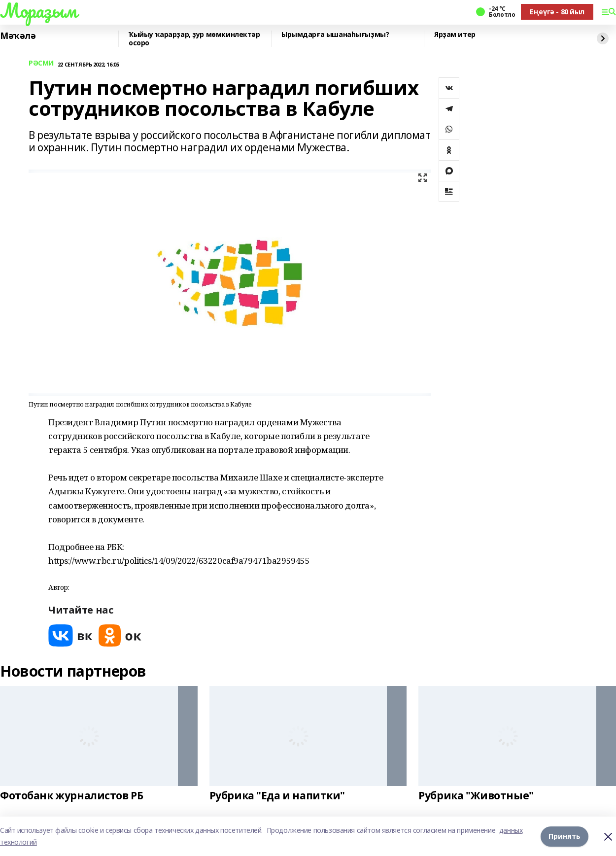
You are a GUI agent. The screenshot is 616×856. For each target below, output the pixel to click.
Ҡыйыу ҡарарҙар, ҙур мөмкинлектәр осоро (194, 39)
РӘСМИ (41, 63)
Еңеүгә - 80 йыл (557, 12)
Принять (565, 836)
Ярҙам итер (455, 35)
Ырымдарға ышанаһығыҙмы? (335, 35)
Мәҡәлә (18, 36)
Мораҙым (38, 10)
